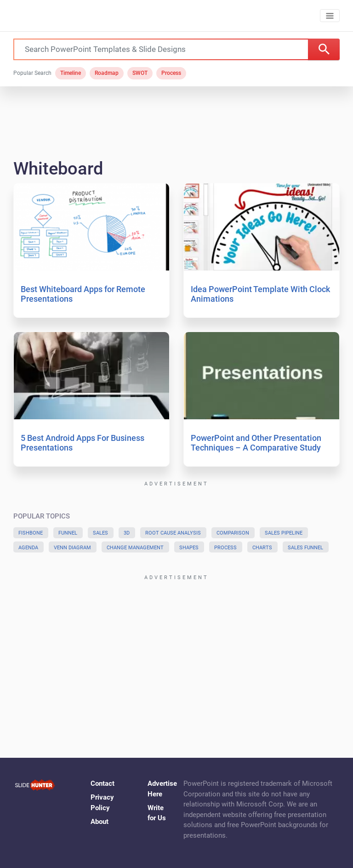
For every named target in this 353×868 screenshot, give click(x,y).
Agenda (28, 548)
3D (127, 533)
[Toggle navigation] (330, 16)
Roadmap (107, 73)
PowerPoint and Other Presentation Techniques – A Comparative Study (256, 443)
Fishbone (31, 533)
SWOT (140, 73)
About (100, 822)
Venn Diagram (72, 548)
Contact (102, 783)
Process (171, 73)
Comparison (233, 533)
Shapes (189, 548)
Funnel (68, 533)
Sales (100, 533)
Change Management (135, 548)
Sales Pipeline (284, 533)
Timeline (71, 73)
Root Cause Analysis (173, 533)
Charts (262, 548)
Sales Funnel (305, 548)
